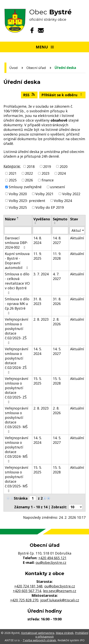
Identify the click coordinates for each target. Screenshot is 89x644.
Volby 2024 (63, 201)
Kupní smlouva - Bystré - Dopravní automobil (17, 261)
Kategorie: (12, 166)
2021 (13, 173)
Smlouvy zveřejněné (25, 187)
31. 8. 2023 (38, 301)
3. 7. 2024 (41, 274)
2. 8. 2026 (57, 322)
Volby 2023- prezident (27, 201)
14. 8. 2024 (38, 240)
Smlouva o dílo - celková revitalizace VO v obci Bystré (17, 283)
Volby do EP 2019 (50, 207)
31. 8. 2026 (57, 301)
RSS (29, 95)
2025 (13, 180)
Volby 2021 (44, 194)
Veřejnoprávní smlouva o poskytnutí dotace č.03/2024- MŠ (17, 449)
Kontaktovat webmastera (38, 633)
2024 (62, 173)
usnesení (58, 187)
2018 (31, 167)
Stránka (21, 498)
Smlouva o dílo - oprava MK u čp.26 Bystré (17, 306)
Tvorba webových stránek (39, 640)
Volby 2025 (18, 207)
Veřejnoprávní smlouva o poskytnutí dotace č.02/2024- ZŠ (17, 360)
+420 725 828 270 (24, 600)
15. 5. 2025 (38, 381)
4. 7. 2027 (57, 276)
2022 (29, 173)
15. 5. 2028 (57, 381)
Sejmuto (60, 219)
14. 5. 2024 (38, 351)
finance (48, 180)
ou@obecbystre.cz (51, 562)
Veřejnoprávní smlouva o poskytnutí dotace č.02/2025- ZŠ (17, 390)
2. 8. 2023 (41, 319)
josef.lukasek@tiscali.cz (60, 600)
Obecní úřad (36, 68)
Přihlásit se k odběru (62, 95)
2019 (47, 167)
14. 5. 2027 (57, 351)
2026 (29, 180)
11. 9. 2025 (38, 256)
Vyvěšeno (42, 219)
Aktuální (77, 238)
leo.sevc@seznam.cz (60, 591)
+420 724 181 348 (28, 586)
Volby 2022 (71, 194)
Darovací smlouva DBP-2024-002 (16, 243)
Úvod (14, 68)
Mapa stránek (65, 633)
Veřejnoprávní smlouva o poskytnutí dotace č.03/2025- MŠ (17, 479)
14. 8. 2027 (57, 240)
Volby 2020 (18, 194)
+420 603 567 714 (27, 591)
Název (10, 219)
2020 (64, 167)
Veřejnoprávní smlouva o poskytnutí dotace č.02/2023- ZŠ (17, 331)
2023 (45, 173)
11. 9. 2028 (57, 256)
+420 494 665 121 (52, 558)
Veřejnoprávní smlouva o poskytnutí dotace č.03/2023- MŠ (17, 420)
